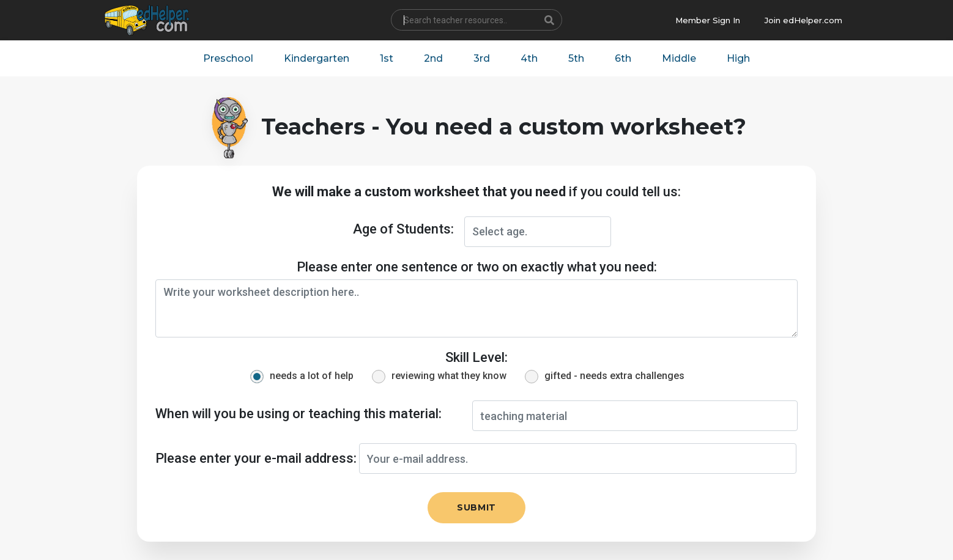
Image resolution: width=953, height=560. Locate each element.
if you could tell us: (477, 192)
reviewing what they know (449, 376)
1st (387, 58)
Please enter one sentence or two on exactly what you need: (477, 267)
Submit (477, 507)
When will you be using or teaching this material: (299, 414)
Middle (679, 58)
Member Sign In (708, 20)
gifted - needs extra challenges (614, 376)
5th (576, 58)
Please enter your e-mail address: (256, 458)
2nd (433, 58)
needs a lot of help (312, 376)
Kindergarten (317, 58)
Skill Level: (477, 357)
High (738, 58)
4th (529, 58)
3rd (482, 58)
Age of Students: (403, 229)
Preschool (228, 58)
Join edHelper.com (803, 20)
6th (623, 58)
